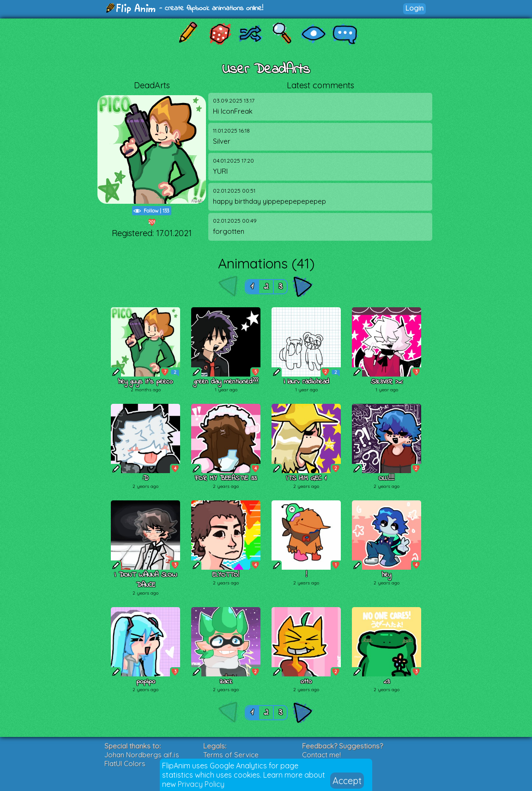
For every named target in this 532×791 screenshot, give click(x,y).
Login (414, 8)
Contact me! (321, 755)
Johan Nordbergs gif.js (142, 755)
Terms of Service (231, 755)
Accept (347, 781)
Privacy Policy (201, 784)
